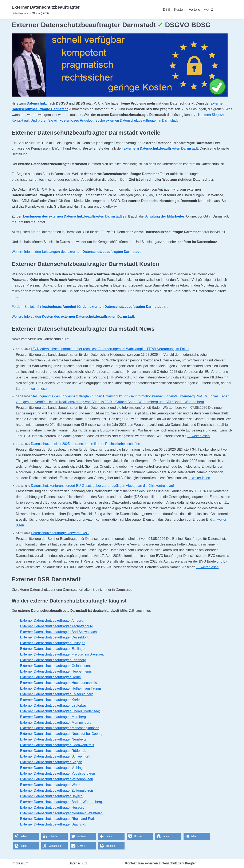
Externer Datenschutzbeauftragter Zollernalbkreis (57, 790)
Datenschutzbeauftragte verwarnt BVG (60, 533)
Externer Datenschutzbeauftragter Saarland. (53, 824)
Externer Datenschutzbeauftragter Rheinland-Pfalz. (58, 819)
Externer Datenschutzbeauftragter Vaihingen (53, 768)
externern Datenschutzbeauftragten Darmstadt (161, 148)
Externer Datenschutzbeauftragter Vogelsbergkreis (58, 773)
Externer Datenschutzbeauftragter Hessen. (52, 808)
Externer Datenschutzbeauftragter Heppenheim (56, 671)
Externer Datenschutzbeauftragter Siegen (51, 762)
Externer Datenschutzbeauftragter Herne (51, 677)
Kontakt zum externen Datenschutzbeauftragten (161, 863)
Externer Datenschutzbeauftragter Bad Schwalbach (59, 632)
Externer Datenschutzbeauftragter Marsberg (53, 717)
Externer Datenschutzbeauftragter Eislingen (53, 643)
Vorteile (194, 10)
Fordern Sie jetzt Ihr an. (90, 307)
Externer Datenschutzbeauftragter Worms (51, 785)
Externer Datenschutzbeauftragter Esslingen (53, 649)
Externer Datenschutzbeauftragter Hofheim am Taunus (61, 688)
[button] (26, 836)
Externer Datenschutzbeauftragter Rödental (53, 751)
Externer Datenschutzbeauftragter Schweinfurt (55, 756)
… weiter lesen (37, 389)
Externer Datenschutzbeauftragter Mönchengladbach (60, 728)
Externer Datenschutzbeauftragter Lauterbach (54, 705)
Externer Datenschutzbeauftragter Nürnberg (53, 739)
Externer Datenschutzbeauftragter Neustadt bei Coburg (61, 734)
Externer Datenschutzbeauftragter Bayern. (52, 796)
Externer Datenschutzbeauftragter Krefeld (51, 700)
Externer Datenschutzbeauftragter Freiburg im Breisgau (62, 654)
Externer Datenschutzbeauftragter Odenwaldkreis (57, 745)
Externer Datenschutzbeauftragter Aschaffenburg (57, 626)
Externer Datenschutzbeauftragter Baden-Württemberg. (62, 802)
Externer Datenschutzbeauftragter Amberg (52, 620)
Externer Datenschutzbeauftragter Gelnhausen (55, 666)
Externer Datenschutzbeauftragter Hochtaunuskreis (59, 683)
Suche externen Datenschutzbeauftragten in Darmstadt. (137, 120)
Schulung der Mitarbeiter (164, 216)
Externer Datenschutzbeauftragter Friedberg (53, 660)
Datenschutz (37, 103)
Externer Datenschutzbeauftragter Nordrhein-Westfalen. (62, 813)
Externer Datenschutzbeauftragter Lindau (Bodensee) (60, 711)
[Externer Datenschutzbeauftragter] (46, 10)
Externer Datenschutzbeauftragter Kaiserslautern (57, 694)
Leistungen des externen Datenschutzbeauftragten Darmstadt (73, 216)
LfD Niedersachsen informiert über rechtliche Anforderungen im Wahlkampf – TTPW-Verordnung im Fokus (110, 349)
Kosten (179, 10)
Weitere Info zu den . (77, 252)
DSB (167, 10)
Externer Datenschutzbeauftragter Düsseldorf (54, 637)
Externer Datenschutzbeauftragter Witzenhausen (57, 779)
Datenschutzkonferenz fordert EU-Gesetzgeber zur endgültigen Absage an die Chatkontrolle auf (103, 486)
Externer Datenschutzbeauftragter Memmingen (55, 723)
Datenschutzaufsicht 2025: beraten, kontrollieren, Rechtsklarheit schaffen (86, 444)
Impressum (20, 863)
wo (206, 10)
